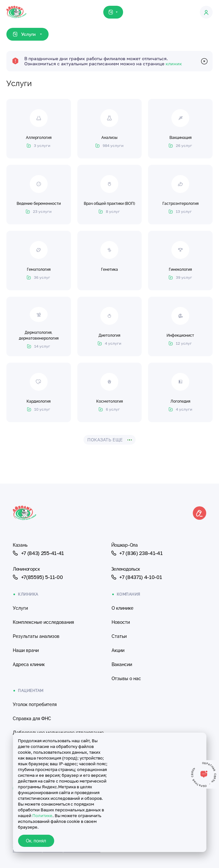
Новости (121, 622)
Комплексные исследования (43, 622)
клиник (174, 64)
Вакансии (122, 664)
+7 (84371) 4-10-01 (137, 577)
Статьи (119, 636)
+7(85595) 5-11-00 (38, 577)
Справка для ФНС (32, 719)
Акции (118, 650)
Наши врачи (26, 650)
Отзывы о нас (126, 679)
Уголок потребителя (35, 704)
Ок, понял (36, 841)
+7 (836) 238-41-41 (137, 553)
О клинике (122, 608)
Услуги (20, 608)
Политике (42, 816)
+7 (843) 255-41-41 (38, 553)
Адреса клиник (29, 664)
